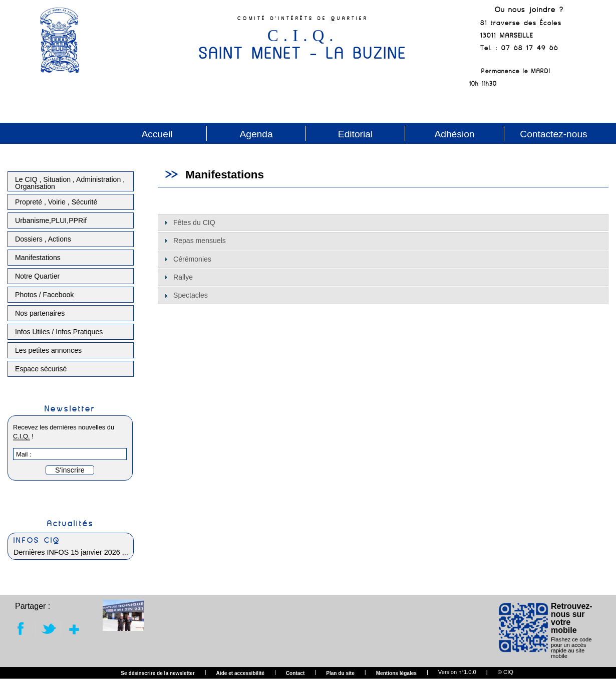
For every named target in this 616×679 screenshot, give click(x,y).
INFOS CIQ (37, 540)
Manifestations (38, 258)
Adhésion (454, 134)
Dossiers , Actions (43, 239)
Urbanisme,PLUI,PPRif (51, 220)
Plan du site (340, 673)
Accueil (157, 134)
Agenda (256, 134)
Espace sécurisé (41, 369)
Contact (295, 673)
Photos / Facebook (44, 295)
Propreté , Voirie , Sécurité (56, 202)
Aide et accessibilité (240, 673)
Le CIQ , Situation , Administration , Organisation (70, 183)
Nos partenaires (40, 313)
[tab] (383, 222)
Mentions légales (396, 673)
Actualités (71, 523)
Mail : (24, 454)
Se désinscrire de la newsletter (158, 673)
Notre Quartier (37, 276)
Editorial (355, 134)
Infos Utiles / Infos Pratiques (59, 332)
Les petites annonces (48, 350)
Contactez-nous (553, 134)
